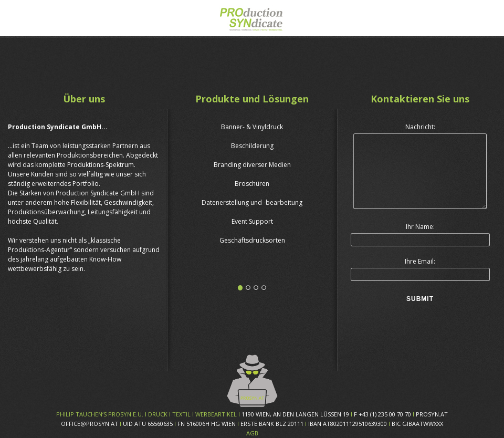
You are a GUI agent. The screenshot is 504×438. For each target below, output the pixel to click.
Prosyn (252, 17)
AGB (252, 433)
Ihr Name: (420, 227)
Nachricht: (420, 127)
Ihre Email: (420, 261)
